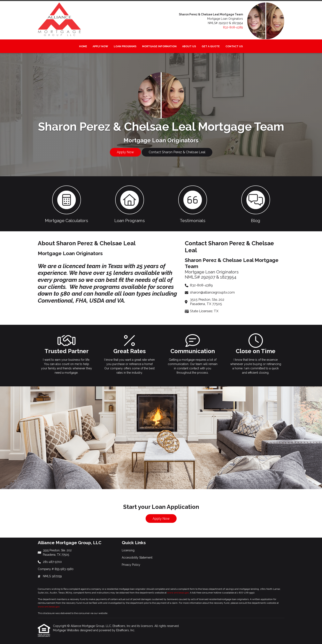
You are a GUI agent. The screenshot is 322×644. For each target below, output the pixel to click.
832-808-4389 (233, 27)
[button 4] (256, 204)
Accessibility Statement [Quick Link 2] (137, 558)
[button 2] (129, 204)
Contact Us (234, 46)
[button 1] (66, 204)
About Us (189, 46)
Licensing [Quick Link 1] (128, 550)
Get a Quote (211, 46)
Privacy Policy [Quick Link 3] (131, 565)
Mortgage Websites (66, 630)
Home (83, 46)
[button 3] (193, 204)
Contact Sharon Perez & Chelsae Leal (177, 152)
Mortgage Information (159, 46)
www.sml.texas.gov (178, 593)
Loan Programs (125, 46)
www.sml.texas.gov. (49, 607)
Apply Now (100, 46)
